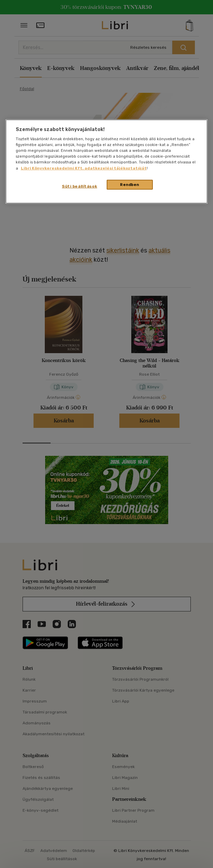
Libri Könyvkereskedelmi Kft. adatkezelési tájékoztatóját (84, 168)
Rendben (130, 184)
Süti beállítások (79, 186)
